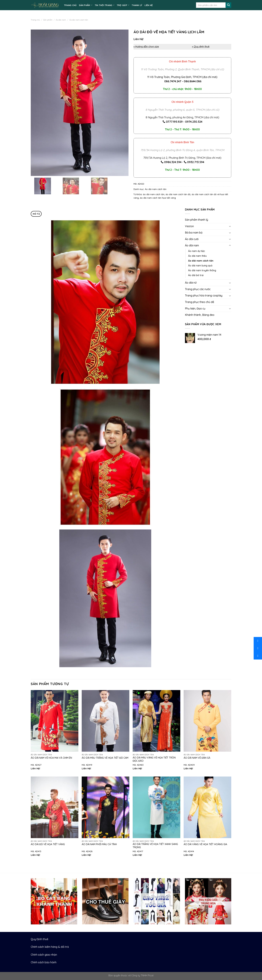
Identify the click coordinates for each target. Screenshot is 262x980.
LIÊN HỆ (149, 5)
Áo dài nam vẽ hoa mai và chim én (51, 758)
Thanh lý (137, 5)
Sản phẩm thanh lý (196, 220)
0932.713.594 (196, 162)
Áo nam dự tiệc (197, 251)
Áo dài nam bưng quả (200, 266)
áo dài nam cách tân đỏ (178, 194)
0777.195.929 (174, 122)
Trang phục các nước (198, 289)
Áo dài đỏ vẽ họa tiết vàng (48, 844)
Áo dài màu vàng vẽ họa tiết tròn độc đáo (154, 759)
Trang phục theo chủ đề (200, 302)
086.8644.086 (193, 81)
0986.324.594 (173, 162)
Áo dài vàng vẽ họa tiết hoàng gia (205, 844)
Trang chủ (35, 20)
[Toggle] (230, 226)
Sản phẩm (48, 20)
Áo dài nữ (191, 283)
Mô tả (36, 214)
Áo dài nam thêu (197, 256)
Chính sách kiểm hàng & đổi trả (50, 947)
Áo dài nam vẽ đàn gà (197, 758)
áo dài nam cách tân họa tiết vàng (158, 198)
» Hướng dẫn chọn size (146, 47)
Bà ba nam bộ (194, 233)
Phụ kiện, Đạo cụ (195, 308)
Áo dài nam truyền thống (202, 270)
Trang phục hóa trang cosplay (204, 295)
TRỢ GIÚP (123, 5)
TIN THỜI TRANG (105, 5)
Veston (189, 226)
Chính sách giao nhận (44, 955)
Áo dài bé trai (196, 275)
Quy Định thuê (40, 939)
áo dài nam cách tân (154, 194)
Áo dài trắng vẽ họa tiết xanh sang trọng (155, 846)
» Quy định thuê (201, 47)
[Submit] (228, 5)
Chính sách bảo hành (44, 962)
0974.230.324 (194, 122)
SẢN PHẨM (86, 5)
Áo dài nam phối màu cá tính (99, 844)
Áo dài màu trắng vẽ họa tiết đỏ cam (105, 758)
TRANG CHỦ (70, 5)
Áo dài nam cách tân (79, 20)
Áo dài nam (61, 20)
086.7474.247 (173, 81)
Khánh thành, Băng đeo (200, 315)
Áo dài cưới (192, 239)
